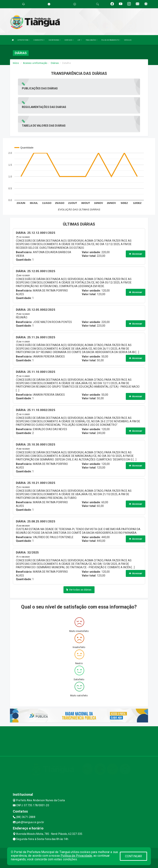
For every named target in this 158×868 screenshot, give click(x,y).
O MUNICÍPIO (39, 40)
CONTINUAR (133, 856)
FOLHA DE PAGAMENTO (111, 40)
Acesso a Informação (35, 63)
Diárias (55, 63)
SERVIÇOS (69, 40)
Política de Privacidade (76, 856)
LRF (80, 40)
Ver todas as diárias (79, 590)
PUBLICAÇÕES (92, 40)
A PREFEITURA (24, 40)
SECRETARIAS (55, 40)
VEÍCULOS (128, 40)
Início (16, 63)
